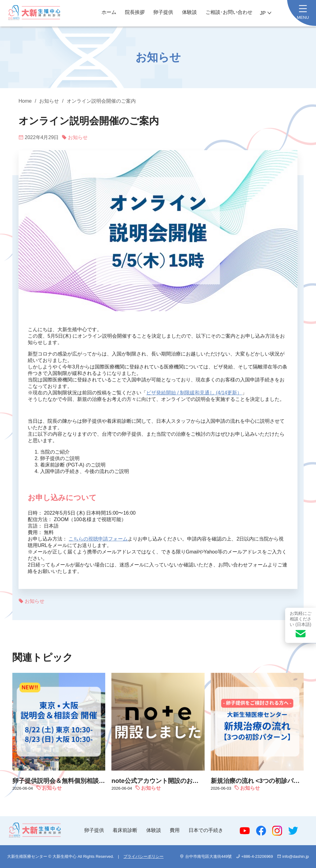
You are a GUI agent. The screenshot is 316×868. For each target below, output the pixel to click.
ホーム (109, 12)
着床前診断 (125, 830)
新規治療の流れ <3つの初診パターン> (257, 781)
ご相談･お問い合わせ (229, 12)
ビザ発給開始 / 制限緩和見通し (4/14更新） (194, 393)
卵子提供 (163, 12)
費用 (175, 830)
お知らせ (49, 101)
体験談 (189, 12)
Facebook (261, 831)
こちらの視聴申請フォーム (98, 539)
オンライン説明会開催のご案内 (101, 101)
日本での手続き (206, 830)
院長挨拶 (135, 12)
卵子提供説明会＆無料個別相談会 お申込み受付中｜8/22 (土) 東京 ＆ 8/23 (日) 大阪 (59, 781)
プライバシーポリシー (143, 856)
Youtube (245, 831)
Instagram (277, 831)
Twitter (293, 831)
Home (25, 101)
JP (263, 13)
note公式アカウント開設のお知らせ (158, 781)
